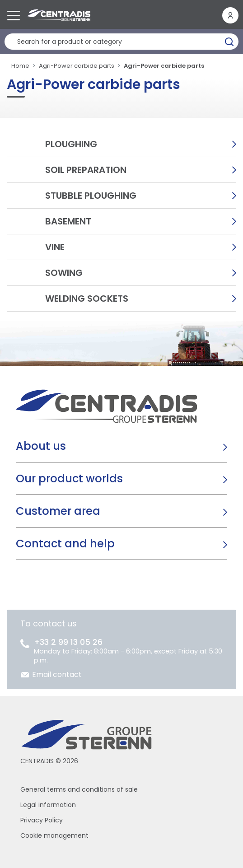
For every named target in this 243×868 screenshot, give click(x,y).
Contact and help (65, 544)
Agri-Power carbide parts (77, 66)
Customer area (58, 511)
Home (20, 66)
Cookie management (54, 835)
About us (41, 446)
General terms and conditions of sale (79, 789)
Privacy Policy (42, 820)
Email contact (57, 674)
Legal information (48, 805)
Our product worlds (69, 478)
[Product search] (121, 42)
